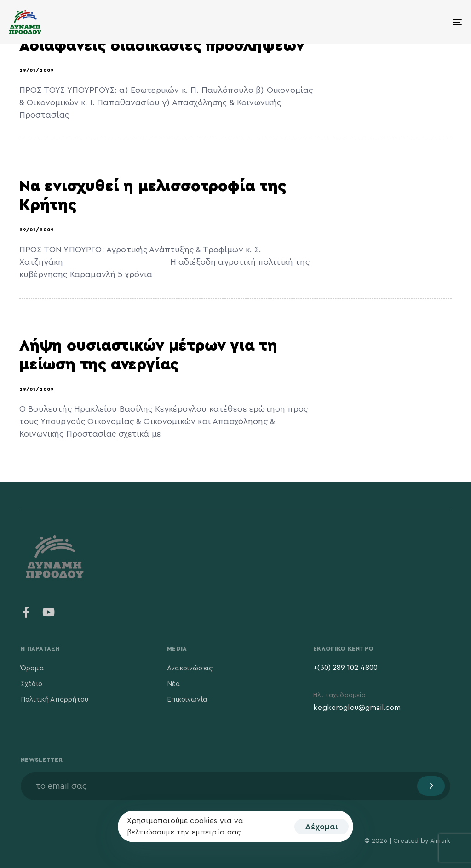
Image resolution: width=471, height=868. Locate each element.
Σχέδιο (32, 684)
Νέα (174, 684)
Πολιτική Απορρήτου (55, 700)
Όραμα (32, 668)
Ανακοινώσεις (190, 668)
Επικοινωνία (187, 700)
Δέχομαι (322, 827)
